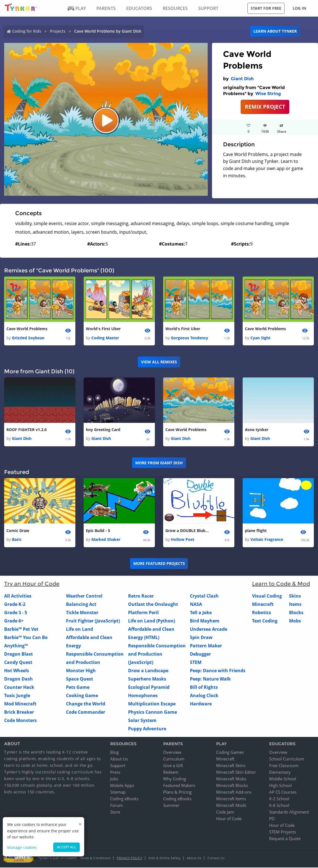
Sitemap (118, 793)
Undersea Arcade (209, 630)
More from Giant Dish (159, 463)
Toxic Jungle (17, 696)
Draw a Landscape (148, 671)
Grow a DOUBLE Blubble (187, 531)
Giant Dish (242, 79)
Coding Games (230, 753)
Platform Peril (143, 613)
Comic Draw (18, 531)
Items (295, 605)
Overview (172, 753)
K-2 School (279, 799)
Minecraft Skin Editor (236, 773)
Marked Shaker (106, 540)
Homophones (143, 696)
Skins (295, 597)
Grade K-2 (15, 605)
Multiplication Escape (152, 705)
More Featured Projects (159, 564)
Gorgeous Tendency (190, 338)
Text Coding (265, 622)
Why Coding (175, 779)
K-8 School (279, 806)
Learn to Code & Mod (281, 585)
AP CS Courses (283, 793)
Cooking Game (82, 696)
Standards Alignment (289, 812)
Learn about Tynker (275, 31)
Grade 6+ (14, 622)
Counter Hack (19, 688)
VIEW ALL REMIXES (159, 362)
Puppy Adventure (147, 729)
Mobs (295, 622)
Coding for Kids (27, 31)
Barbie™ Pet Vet (21, 630)
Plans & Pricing (177, 793)
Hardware (201, 705)
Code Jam (225, 812)
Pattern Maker (206, 647)
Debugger (200, 655)
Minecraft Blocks (232, 786)
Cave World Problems (27, 329)
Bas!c (17, 540)
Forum (116, 806)
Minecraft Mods (231, 806)
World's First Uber (103, 329)
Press (115, 773)
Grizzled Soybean (28, 338)
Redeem (171, 773)
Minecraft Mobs (231, 779)
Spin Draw (201, 638)
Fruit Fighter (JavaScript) (93, 622)
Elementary (280, 773)
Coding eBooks (124, 799)
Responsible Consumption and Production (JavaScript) (157, 655)
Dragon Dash (18, 680)
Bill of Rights (204, 688)
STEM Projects (283, 832)
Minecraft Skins (231, 766)
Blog (114, 753)
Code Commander (86, 713)
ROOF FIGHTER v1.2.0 (26, 430)
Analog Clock (204, 696)
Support (118, 766)
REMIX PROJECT (265, 107)
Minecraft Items (231, 799)
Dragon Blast (18, 655)
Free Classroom (284, 766)
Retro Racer (141, 597)
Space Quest (79, 680)
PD (272, 819)
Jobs (114, 779)
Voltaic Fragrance (267, 540)
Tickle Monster (82, 613)
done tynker (257, 430)
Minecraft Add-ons (234, 793)
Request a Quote (285, 839)
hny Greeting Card (103, 430)
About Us (119, 759)
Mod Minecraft (20, 705)
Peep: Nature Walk (210, 680)
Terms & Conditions (95, 858)
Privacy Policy (129, 858)
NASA (196, 605)
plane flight (256, 531)
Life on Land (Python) (152, 622)
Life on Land (79, 630)
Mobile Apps (122, 786)
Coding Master (105, 338)
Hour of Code (229, 819)
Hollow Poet (183, 540)
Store (115, 812)
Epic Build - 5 (98, 531)
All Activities (18, 597)
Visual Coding (267, 597)
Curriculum (174, 759)
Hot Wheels (17, 671)
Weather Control (84, 597)
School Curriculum (287, 759)
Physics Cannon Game (153, 713)
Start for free (266, 8)
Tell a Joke (201, 613)
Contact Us (216, 858)
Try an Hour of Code (32, 585)
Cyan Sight (260, 338)
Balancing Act (81, 605)
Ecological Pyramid (149, 688)
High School (280, 786)
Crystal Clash (204, 597)
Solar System (142, 721)
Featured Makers (179, 786)
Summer (171, 806)
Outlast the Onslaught (153, 605)
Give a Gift (173, 766)
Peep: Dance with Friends (218, 671)
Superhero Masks (147, 680)
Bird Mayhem (205, 622)
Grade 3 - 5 (16, 613)
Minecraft (263, 605)
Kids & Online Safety (165, 858)
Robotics (262, 613)
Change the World (86, 705)
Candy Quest (18, 663)
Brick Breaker (19, 713)
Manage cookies (22, 847)
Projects (58, 31)
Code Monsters (20, 721)
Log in (299, 8)
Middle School (283, 779)
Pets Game (78, 688)
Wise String (268, 94)
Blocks (296, 613)
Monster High (81, 671)
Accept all (67, 847)
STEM (196, 663)
